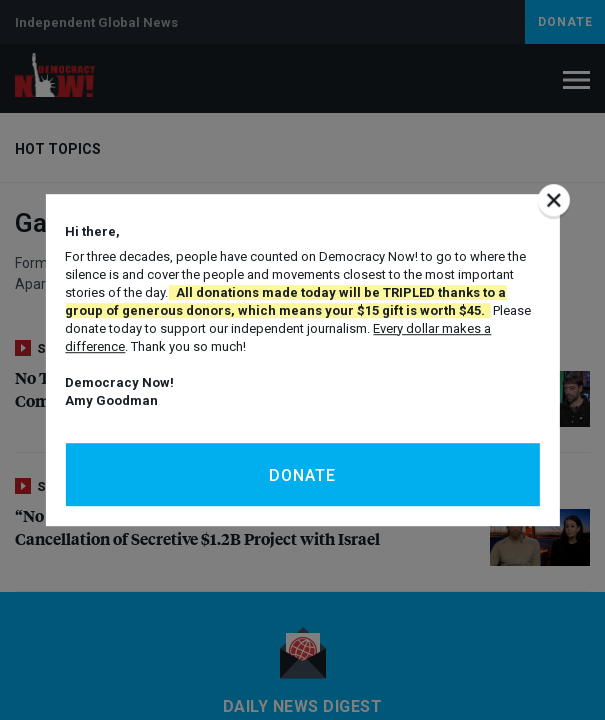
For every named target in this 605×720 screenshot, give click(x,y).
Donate (302, 475)
